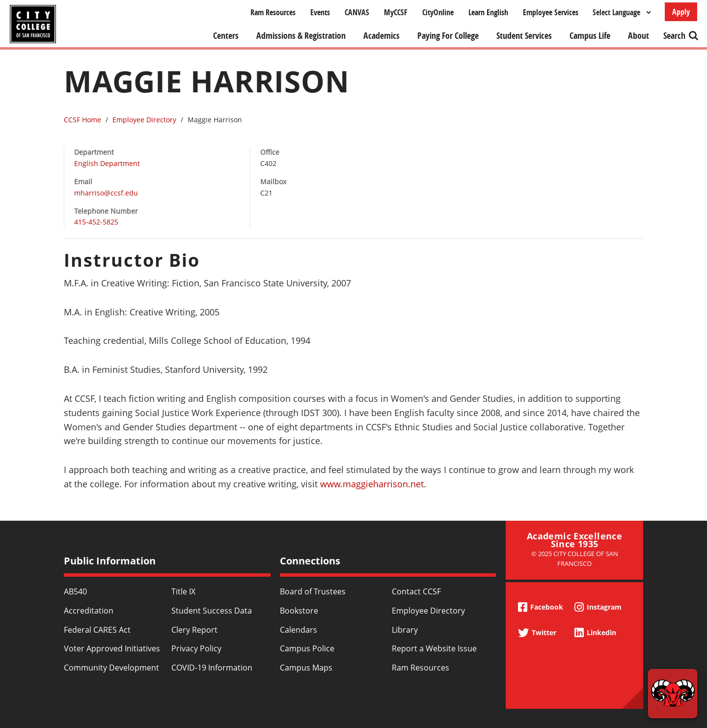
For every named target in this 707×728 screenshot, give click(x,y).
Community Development (111, 668)
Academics (381, 36)
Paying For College (448, 36)
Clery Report (194, 630)
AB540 (75, 591)
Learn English (488, 12)
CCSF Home (82, 120)
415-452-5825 (96, 222)
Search (674, 36)
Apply (681, 12)
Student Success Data (212, 611)
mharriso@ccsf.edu (106, 193)
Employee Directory (144, 120)
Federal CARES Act (97, 630)
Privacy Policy (196, 648)
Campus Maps (306, 668)
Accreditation (89, 611)
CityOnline (438, 12)
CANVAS (357, 12)
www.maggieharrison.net (372, 484)
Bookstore (299, 611)
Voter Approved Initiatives (112, 648)
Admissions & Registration (301, 36)
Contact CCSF (416, 591)
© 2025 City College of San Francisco (575, 558)
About (639, 36)
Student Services (524, 36)
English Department (107, 163)
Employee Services (551, 12)
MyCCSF (396, 12)
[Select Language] (622, 12)
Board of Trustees (313, 591)
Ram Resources (273, 12)
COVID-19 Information (212, 668)
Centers (226, 36)
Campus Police (307, 648)
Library (405, 630)
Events (320, 12)
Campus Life (590, 36)
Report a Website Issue (434, 648)
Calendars (299, 630)
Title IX (183, 591)
